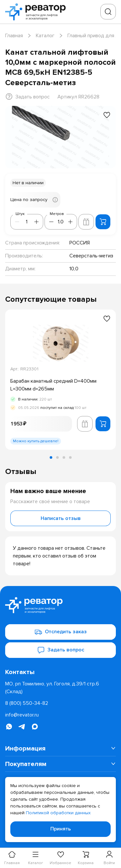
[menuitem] (60, 749)
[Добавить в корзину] (103, 222)
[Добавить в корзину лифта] (86, 222)
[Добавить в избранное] (107, 115)
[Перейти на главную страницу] (37, 12)
